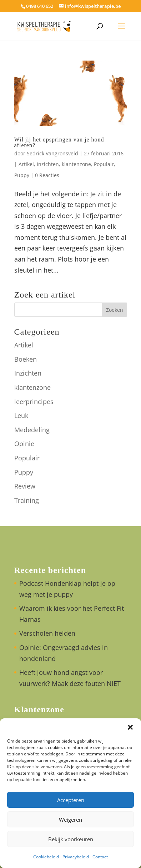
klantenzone (76, 164)
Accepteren (71, 800)
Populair (104, 164)
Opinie (24, 444)
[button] (130, 727)
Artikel (26, 164)
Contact (100, 857)
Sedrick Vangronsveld (52, 153)
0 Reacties (47, 175)
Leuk (21, 415)
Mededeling (32, 430)
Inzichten (48, 164)
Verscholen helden (47, 633)
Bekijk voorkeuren (71, 839)
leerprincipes (34, 402)
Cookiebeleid (46, 857)
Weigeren (70, 820)
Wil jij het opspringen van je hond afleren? (59, 142)
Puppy (22, 175)
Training (27, 500)
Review (25, 486)
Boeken (26, 359)
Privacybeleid (76, 857)
